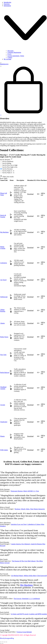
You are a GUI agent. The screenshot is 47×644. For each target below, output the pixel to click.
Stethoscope (4, 297)
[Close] (1, 63)
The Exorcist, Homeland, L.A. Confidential (27, 599)
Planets (2, 436)
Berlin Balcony (5, 373)
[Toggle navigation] (1, 66)
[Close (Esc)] (6, 642)
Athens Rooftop (3, 310)
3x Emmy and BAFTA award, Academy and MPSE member (29, 614)
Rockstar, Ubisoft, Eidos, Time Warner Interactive (30, 509)
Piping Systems (3, 248)
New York (3, 355)
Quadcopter (4, 422)
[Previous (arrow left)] (1, 644)
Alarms (2, 323)
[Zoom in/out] (1, 642)
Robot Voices (4, 337)
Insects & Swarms (3, 216)
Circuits (3, 405)
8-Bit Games (4, 450)
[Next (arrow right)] (3, 644)
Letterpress (4, 263)
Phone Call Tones (4, 194)
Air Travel (3, 280)
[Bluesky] (2, 638)
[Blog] (12, 638)
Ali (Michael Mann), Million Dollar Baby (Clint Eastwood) (29, 576)
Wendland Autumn (3, 388)
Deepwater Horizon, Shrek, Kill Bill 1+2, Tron (25, 491)
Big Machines (4, 232)
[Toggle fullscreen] (3, 642)
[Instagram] (8, 638)
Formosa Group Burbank (24, 632)
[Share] (5, 642)
